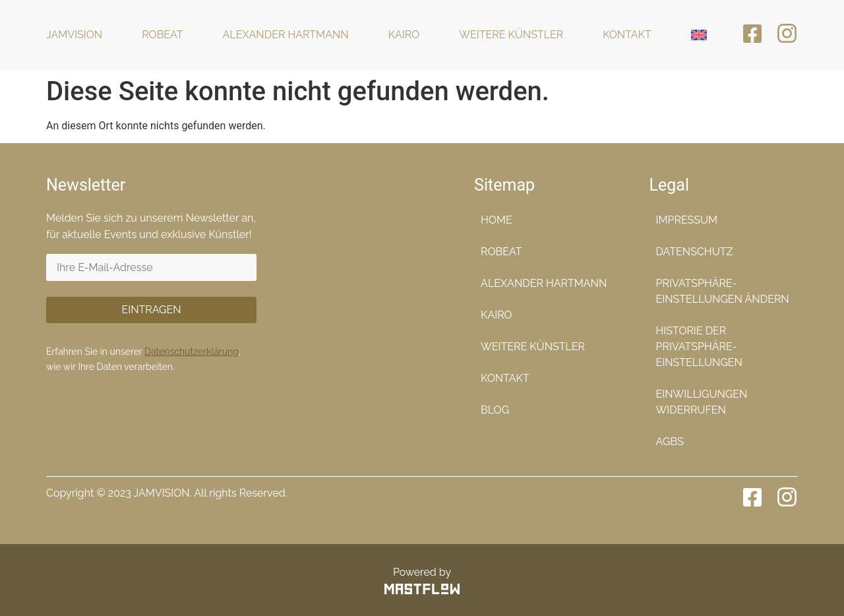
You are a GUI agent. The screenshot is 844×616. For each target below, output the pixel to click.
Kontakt (627, 35)
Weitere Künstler (511, 35)
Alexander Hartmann (286, 35)
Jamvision (74, 35)
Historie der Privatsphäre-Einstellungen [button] (699, 347)
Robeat (162, 35)
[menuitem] (699, 35)
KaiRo (404, 35)
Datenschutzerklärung (192, 352)
